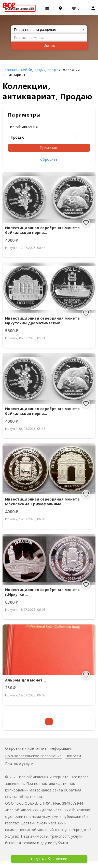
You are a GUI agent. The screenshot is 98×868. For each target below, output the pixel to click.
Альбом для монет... (25, 680)
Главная (10, 70)
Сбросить (49, 159)
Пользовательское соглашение (33, 756)
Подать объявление (49, 859)
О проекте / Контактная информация (39, 748)
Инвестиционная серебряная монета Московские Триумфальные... (42, 502)
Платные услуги (19, 763)
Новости (73, 756)
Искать (49, 46)
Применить (49, 148)
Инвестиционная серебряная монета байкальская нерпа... (42, 230)
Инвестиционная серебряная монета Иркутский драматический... (42, 321)
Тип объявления (23, 127)
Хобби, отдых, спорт (39, 70)
